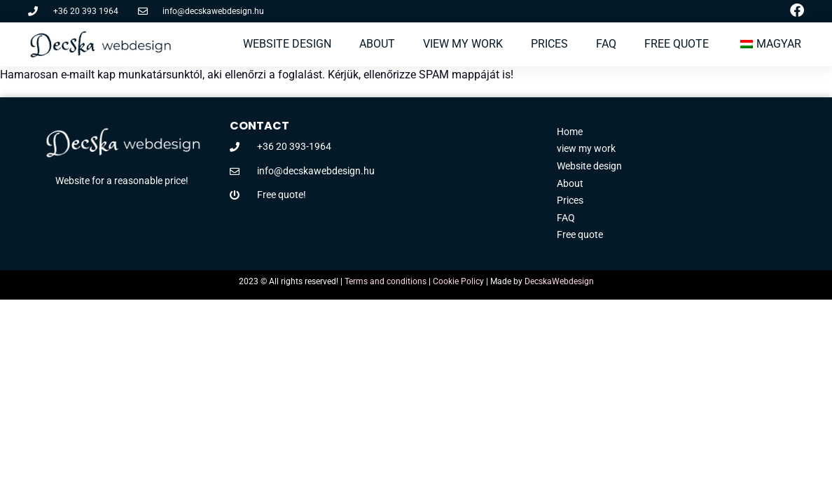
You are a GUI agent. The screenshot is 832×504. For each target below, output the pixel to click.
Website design (287, 44)
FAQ (606, 44)
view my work (463, 44)
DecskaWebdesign (559, 281)
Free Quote (677, 44)
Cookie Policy (458, 281)
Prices (549, 44)
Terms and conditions (386, 281)
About (377, 44)
